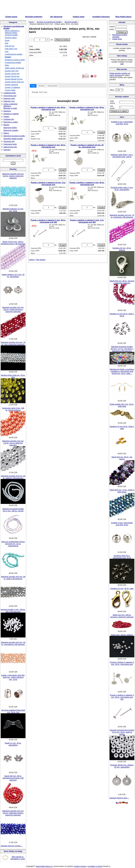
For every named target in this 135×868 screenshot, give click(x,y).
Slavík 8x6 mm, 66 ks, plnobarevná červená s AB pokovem (13, 778)
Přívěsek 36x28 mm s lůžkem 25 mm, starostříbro (122, 766)
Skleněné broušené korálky (14, 136)
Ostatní (8, 57)
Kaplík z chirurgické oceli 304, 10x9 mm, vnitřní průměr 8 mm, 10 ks (13, 677)
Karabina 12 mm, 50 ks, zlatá (122, 588)
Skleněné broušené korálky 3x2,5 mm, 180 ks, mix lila (13, 510)
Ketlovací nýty (9, 101)
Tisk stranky (41, 260)
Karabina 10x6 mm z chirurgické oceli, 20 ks (122, 557)
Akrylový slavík (11, 38)
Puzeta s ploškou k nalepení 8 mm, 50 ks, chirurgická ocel (87, 108)
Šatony (6, 133)
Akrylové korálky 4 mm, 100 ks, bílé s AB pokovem (13, 611)
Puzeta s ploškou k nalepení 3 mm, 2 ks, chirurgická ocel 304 (87, 221)
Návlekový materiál (11, 114)
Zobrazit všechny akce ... (119, 798)
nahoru (32, 260)
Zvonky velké (10, 90)
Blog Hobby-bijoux (124, 17)
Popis (33, 86)
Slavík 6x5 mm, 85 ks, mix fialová (122, 458)
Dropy (7, 40)
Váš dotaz (41, 86)
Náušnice (7, 111)
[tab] (33, 86)
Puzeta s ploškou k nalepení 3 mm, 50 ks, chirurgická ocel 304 (48, 221)
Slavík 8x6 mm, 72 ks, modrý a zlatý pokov (122, 491)
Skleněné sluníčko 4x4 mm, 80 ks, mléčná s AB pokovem (13, 477)
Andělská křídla (10, 93)
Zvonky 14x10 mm (12, 74)
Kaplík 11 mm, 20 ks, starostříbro (13, 744)
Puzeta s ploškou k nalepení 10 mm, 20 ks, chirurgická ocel (87, 146)
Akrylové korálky (11, 35)
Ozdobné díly (9, 119)
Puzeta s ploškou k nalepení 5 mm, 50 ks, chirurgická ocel (48, 146)
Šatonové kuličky (10, 128)
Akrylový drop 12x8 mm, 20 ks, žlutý (13, 376)
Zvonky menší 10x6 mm (14, 82)
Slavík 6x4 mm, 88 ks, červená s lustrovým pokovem (122, 282)
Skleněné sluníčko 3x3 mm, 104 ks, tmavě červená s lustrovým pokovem (13, 309)
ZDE (122, 64)
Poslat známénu (53, 86)
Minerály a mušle (10, 108)
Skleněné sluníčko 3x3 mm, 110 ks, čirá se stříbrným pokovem (13, 443)
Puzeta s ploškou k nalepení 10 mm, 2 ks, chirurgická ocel (48, 184)
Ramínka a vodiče (11, 122)
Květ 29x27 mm (11, 49)
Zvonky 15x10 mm (12, 76)
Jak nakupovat (56, 17)
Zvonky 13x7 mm (12, 71)
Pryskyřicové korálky (13, 63)
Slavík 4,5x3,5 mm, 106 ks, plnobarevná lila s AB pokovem (13, 243)
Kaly (7, 43)
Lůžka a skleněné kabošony (10, 105)
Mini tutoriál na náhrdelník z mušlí (18, 858)
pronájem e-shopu (95, 866)
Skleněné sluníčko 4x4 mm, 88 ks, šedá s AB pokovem (13, 578)
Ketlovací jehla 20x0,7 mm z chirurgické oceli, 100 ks (122, 156)
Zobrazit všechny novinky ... (12, 846)
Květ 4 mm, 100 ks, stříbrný (122, 635)
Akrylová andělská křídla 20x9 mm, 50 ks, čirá (13, 711)
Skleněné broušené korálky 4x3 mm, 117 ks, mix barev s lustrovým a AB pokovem (122, 349)
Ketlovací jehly (9, 98)
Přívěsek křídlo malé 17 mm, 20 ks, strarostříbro (122, 189)
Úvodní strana (11, 17)
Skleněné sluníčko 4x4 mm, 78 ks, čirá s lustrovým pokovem (13, 343)
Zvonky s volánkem (12, 87)
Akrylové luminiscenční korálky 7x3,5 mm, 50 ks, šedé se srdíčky (122, 732)
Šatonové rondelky (11, 130)
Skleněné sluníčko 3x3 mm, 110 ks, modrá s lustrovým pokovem (13, 176)
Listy (7, 51)
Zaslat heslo (117, 39)
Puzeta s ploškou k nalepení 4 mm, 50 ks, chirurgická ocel (87, 184)
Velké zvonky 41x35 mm (14, 68)
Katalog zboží (79, 17)
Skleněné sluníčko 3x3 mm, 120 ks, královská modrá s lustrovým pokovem (13, 813)
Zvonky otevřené (11, 85)
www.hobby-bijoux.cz (44, 866)
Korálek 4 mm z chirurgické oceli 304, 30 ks (122, 524)
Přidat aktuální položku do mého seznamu (120, 74)
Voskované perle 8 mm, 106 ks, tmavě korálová (13, 409)
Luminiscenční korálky (14, 54)
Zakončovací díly (10, 147)
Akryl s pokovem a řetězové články (12, 32)
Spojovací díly (9, 141)
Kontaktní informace (101, 17)
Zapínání (7, 150)
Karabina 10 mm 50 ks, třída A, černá (122, 315)
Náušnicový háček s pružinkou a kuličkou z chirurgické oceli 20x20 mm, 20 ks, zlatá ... (122, 371)
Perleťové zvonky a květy (15, 60)
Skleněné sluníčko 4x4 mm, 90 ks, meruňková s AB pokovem (13, 643)
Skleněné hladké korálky (13, 139)
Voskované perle (10, 144)
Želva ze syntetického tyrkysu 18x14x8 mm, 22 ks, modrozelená (13, 544)
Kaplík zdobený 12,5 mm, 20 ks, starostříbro (13, 276)
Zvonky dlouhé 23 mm (14, 79)
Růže (7, 65)
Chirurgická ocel (10, 96)
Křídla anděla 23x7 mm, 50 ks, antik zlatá (122, 405)
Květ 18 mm (10, 46)
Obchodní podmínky (34, 17)
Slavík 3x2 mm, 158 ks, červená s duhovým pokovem (122, 616)
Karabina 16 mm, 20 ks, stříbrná (122, 249)
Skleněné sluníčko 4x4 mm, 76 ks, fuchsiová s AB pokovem (122, 216)
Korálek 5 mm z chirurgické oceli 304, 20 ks (122, 123)
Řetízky (6, 125)
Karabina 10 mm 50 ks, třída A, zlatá (122, 428)
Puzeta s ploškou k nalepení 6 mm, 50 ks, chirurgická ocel (48, 108)
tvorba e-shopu (80, 866)
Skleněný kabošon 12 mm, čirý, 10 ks (13, 210)
